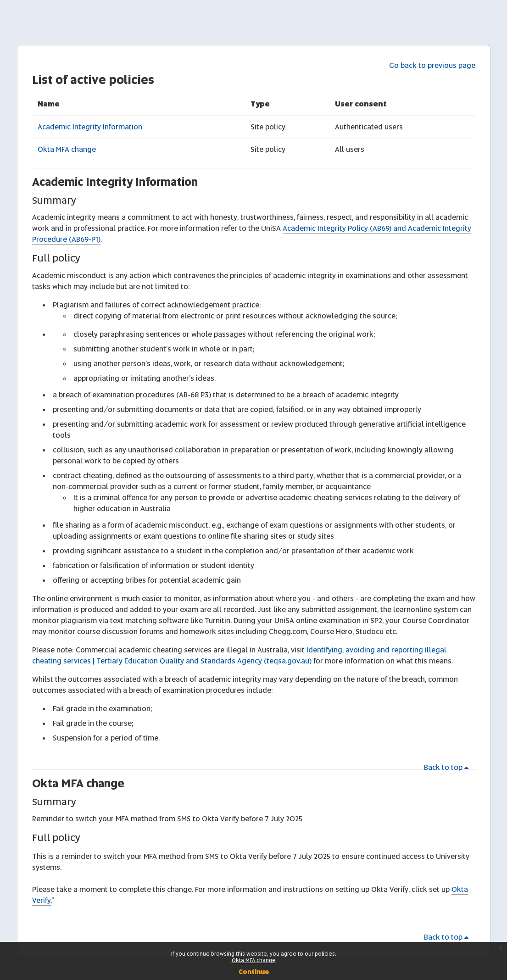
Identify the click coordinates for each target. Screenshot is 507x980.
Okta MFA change (67, 149)
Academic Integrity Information (90, 127)
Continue (254, 972)
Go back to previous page (432, 65)
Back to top (448, 767)
